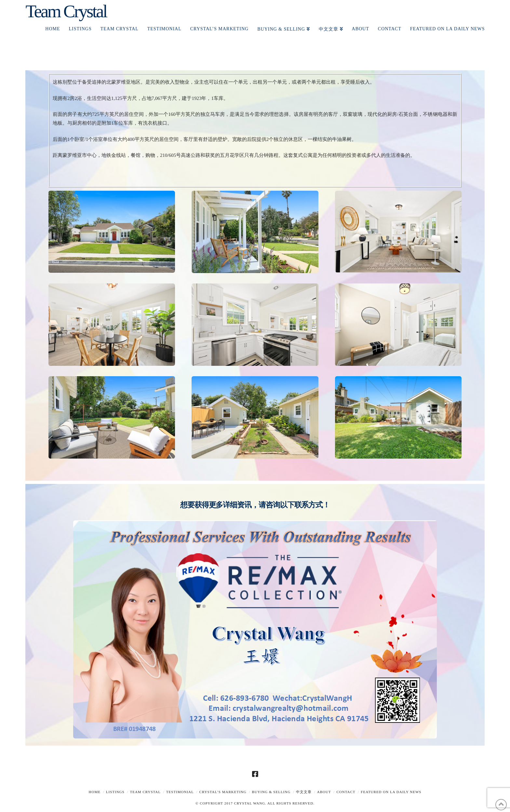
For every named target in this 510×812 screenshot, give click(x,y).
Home (95, 792)
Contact (346, 792)
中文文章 (304, 792)
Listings (115, 792)
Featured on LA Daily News (391, 792)
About (324, 792)
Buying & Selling (271, 792)
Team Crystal (66, 11)
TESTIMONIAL (180, 792)
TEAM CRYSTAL (145, 792)
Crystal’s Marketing (223, 792)
